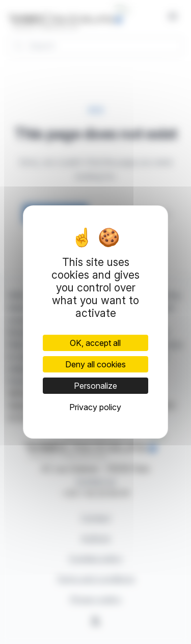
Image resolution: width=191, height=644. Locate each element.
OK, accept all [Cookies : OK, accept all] (95, 343)
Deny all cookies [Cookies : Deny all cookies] (95, 364)
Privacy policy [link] (95, 407)
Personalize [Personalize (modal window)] (95, 386)
